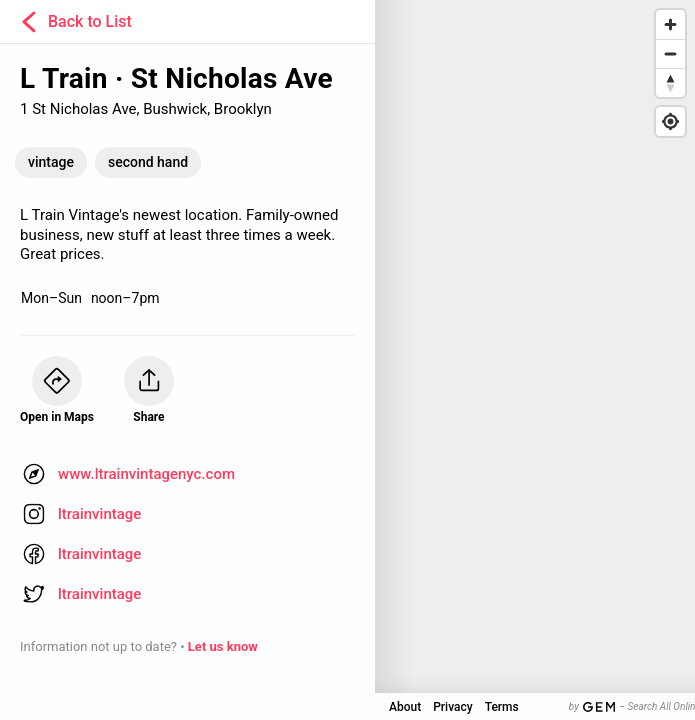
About (405, 707)
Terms (502, 707)
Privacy (452, 707)
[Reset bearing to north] (670, 82)
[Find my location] (670, 121)
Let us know (223, 646)
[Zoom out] (670, 53)
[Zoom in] (670, 24)
